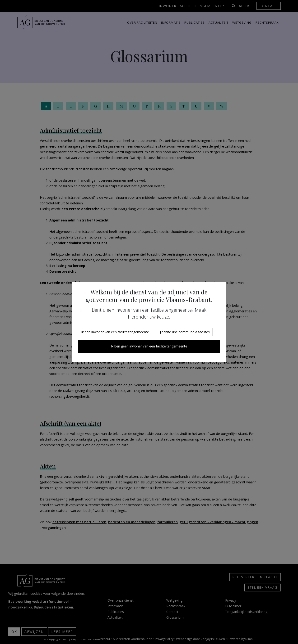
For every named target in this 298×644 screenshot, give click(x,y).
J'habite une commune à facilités (185, 332)
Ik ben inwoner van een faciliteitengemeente (115, 332)
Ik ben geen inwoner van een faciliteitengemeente (149, 346)
